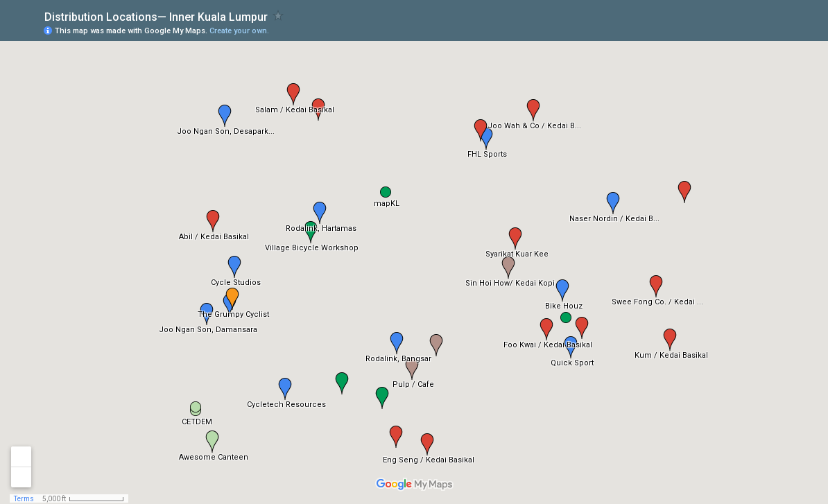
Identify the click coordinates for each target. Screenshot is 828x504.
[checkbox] (278, 16)
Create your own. (239, 31)
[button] (213, 221)
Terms (24, 499)
